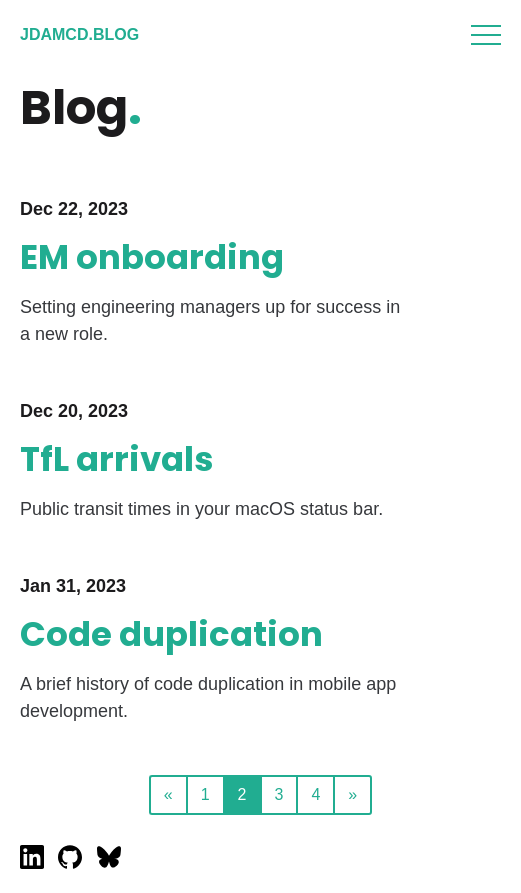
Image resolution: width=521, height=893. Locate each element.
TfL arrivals (117, 459)
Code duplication (171, 634)
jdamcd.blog (79, 34)
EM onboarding (152, 257)
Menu (486, 35)
